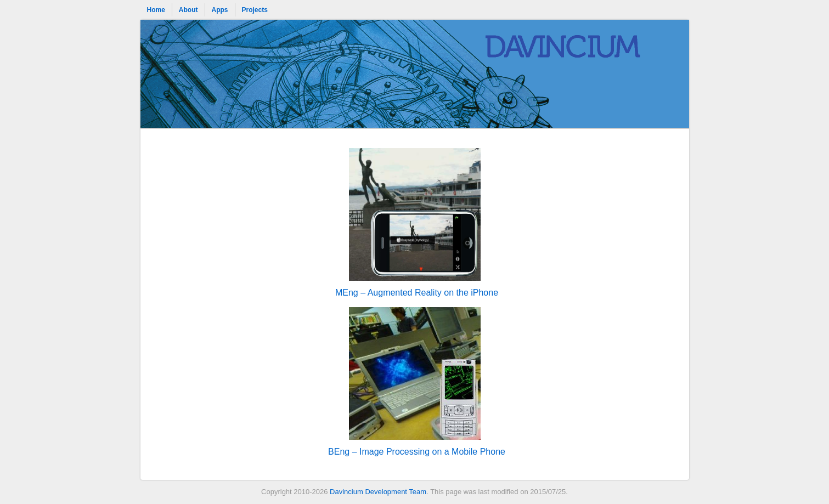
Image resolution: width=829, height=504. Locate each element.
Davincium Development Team (378, 492)
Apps (220, 10)
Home (156, 10)
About (188, 10)
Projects (255, 10)
